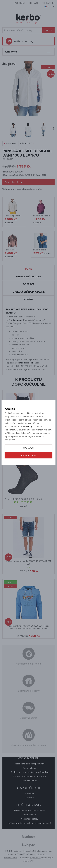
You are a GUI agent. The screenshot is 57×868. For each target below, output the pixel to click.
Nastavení (29, 448)
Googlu (31, 426)
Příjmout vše (29, 456)
